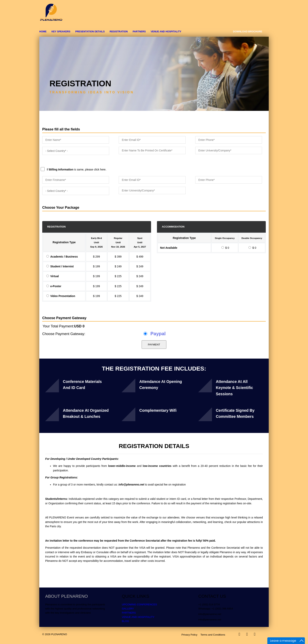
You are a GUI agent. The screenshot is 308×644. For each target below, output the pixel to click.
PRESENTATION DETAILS (90, 32)
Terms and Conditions (213, 635)
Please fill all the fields (61, 129)
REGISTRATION (119, 32)
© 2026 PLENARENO (55, 634)
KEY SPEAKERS (61, 32)
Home (43, 32)
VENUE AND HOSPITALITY (166, 32)
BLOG (125, 621)
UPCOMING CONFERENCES (139, 604)
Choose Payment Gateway (64, 318)
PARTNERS (139, 32)
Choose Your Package (61, 208)
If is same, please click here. (146, 160)
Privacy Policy (189, 635)
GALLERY (128, 609)
